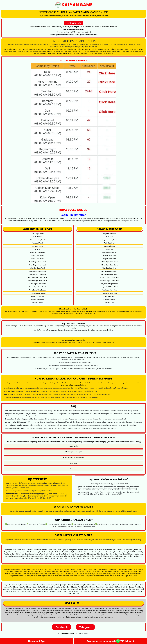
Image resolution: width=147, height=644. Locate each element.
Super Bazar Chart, (42, 569)
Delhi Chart (110, 237)
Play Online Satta (74, 23)
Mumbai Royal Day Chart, (106, 589)
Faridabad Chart (110, 243)
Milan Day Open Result (37, 268)
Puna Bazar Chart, (128, 569)
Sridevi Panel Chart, (22, 554)
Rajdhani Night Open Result (37, 281)
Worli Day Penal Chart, (81, 576)
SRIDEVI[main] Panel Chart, (64, 585)
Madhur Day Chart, (50, 552)
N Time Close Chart (110, 299)
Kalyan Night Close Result (37, 287)
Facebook (62, 627)
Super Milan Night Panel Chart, (115, 587)
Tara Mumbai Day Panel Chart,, (58, 558)
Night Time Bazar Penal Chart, (65, 589)
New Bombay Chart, (17, 571)
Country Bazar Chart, (90, 569)
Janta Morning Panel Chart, (58, 587)
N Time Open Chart (110, 296)
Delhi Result (37, 237)
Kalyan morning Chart (110, 240)
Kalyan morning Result (37, 240)
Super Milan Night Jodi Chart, (93, 574)
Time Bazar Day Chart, (76, 574)
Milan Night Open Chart (110, 265)
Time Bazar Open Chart (110, 293)
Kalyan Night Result (37, 234)
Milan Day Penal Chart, (52, 556)
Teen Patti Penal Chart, (66, 576)
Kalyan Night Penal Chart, (118, 554)
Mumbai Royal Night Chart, (124, 589)
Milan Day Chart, (133, 550)
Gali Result (37, 249)
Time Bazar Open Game (64, 53)
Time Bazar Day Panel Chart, (58, 591)
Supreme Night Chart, (107, 552)
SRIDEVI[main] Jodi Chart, (133, 571)
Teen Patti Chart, (54, 569)
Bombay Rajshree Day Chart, (112, 574)
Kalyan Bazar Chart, (17, 576)
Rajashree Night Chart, (55, 571)
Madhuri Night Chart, (20, 552)
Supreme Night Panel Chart (117, 558)
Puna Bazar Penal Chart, (47, 585)
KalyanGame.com (68, 633)
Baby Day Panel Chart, (11, 589)
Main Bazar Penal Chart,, (18, 556)
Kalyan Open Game (117, 49)
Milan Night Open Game (26, 51)
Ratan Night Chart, (115, 569)
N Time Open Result (37, 296)
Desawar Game (108, 53)
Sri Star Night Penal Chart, (33, 576)
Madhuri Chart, (42, 550)
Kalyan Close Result (37, 259)
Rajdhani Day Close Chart (110, 271)
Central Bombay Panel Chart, (77, 587)
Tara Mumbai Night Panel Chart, (79, 558)
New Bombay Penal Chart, (134, 587)
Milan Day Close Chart (110, 252)
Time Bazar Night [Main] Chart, (37, 574)
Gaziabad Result (37, 246)
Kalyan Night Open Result (37, 284)
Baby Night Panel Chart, (26, 589)
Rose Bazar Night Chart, (97, 571)
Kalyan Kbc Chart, (77, 569)
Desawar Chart (110, 303)
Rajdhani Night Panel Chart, (105, 556)
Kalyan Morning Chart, (29, 550)
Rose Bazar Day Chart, (81, 571)
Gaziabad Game (62, 49)
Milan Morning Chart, (120, 550)
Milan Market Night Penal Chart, (127, 591)
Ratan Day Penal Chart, (112, 576)
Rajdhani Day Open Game (62, 51)
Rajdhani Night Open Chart (110, 281)
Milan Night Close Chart (110, 262)
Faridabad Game (50, 49)
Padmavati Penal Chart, (71, 554)
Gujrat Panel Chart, (25, 587)
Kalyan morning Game (36, 49)
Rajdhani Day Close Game (44, 51)
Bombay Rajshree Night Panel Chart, (104, 591)
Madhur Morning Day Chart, (124, 556)
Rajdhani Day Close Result (37, 271)
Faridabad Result (37, 243)
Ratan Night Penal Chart (129, 576)
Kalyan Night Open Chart (110, 284)
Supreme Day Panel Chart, (99, 558)
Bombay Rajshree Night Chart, (132, 574)
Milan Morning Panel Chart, (35, 556)
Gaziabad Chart (110, 246)
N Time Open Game (80, 53)
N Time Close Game (95, 53)
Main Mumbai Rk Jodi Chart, (115, 571)
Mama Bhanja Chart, (121, 552)
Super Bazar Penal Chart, (50, 576)
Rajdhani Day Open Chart (110, 274)
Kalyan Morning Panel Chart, (39, 554)
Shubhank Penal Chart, (97, 576)
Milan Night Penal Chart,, (69, 556)
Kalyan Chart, (52, 550)
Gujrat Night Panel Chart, (40, 587)
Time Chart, (8, 550)
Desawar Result (37, 303)
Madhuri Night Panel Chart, (86, 556)
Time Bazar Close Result (37, 290)
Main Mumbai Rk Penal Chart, (45, 589)
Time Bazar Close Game (47, 53)
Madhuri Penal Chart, (56, 554)
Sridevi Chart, (17, 550)
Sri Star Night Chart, (28, 569)
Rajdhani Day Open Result (37, 274)
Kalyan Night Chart (110, 234)
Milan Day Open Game (85, 49)
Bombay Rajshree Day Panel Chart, (80, 591)
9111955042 (125, 641)
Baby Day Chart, (29, 571)
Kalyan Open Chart (110, 256)
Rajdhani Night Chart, (78, 552)
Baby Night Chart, (41, 571)
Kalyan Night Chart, (77, 550)
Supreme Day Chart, (92, 552)
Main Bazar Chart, (106, 550)
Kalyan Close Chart (110, 259)
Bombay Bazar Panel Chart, (127, 585)
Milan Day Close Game (102, 49)
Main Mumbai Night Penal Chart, (86, 589)
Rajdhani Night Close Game (82, 51)
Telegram (85, 627)
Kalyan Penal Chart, (86, 554)
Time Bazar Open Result (37, 293)
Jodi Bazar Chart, (68, 571)
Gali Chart (110, 249)
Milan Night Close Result (37, 262)
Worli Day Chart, (65, 569)
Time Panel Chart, (10, 554)
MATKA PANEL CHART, (135, 552)
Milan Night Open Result (37, 265)
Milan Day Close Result (37, 252)
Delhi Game (23, 49)
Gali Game (73, 49)
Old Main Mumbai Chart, (92, 550)
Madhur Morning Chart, (35, 552)
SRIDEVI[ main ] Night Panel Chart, (85, 585)
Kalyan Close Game (131, 49)
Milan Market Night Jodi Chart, (58, 574)
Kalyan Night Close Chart (110, 287)
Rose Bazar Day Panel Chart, (19, 591)
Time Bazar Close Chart (110, 290)
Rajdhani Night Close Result (37, 278)
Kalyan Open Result (37, 256)
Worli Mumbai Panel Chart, (95, 587)
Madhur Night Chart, (64, 552)
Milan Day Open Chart (110, 268)
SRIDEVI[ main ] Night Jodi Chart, (15, 574)
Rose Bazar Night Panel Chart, (38, 591)
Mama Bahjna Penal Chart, (13, 569)
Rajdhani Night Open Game (101, 51)
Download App (37, 641)
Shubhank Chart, (103, 569)
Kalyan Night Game (11, 49)
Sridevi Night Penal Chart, (101, 554)
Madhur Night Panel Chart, (38, 558)
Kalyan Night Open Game (121, 51)
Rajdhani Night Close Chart (110, 278)
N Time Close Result (38, 299)
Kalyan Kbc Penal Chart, (12, 585)
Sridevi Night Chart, (63, 550)
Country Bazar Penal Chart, (29, 585)
